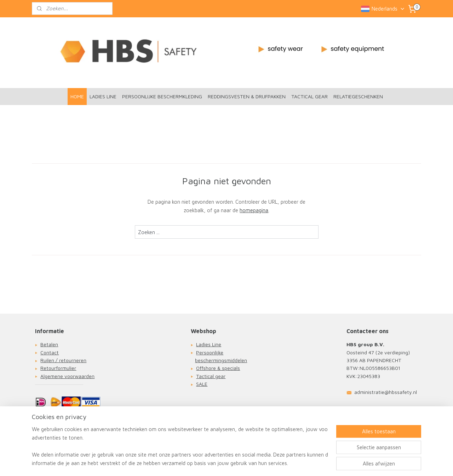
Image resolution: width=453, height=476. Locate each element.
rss (223, 463)
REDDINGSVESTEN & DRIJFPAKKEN (247, 96)
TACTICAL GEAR (309, 96)
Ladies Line (209, 344)
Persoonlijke (210, 352)
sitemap (208, 463)
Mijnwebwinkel (308, 463)
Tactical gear (211, 376)
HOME (77, 96)
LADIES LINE (103, 96)
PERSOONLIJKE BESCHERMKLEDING (162, 96)
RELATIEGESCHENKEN (358, 96)
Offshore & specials (218, 368)
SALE (202, 384)
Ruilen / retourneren (63, 360)
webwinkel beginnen (248, 463)
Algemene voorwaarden (67, 376)
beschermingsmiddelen (221, 360)
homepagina (254, 210)
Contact (50, 352)
